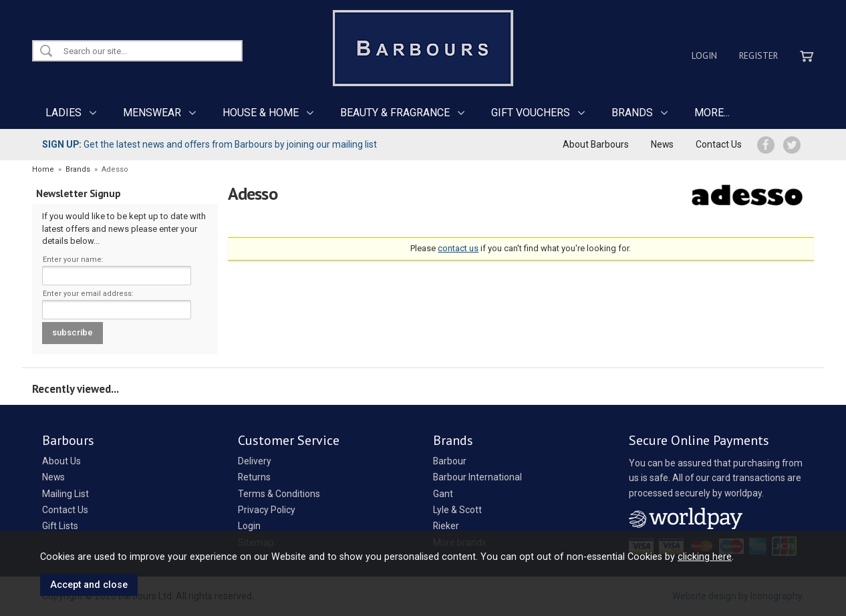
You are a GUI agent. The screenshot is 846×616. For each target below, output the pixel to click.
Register (758, 55)
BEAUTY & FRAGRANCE (395, 113)
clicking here (705, 557)
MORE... (712, 113)
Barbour (450, 461)
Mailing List (65, 494)
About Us (61, 461)
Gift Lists (60, 526)
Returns (254, 477)
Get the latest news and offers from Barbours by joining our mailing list (209, 144)
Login (704, 55)
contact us (458, 248)
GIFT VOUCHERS (531, 113)
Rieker (446, 526)
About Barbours (596, 144)
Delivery (255, 461)
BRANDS (632, 113)
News (662, 144)
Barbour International (477, 477)
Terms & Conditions (279, 494)
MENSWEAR (152, 113)
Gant (443, 494)
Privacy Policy (267, 510)
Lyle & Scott (457, 510)
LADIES (63, 113)
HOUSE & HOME (261, 113)
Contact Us (719, 144)
